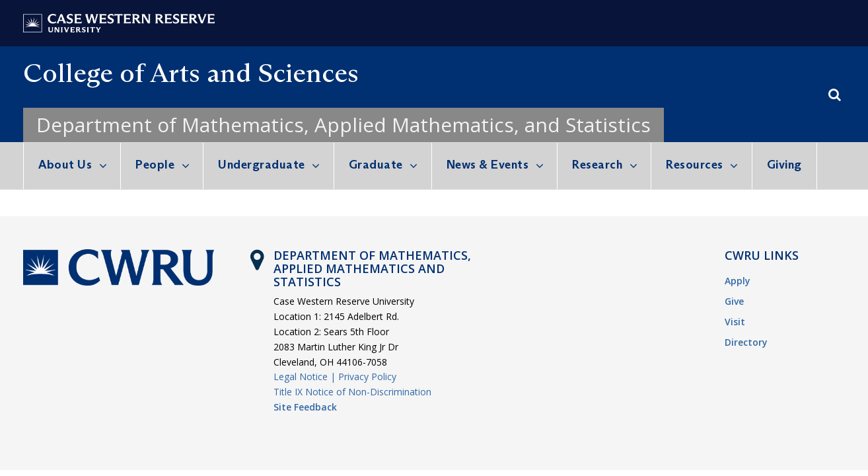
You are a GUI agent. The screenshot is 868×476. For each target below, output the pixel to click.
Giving (784, 165)
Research (597, 165)
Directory (746, 342)
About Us (65, 165)
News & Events (488, 165)
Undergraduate (262, 165)
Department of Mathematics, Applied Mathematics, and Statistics (344, 125)
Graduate (376, 165)
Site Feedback (305, 407)
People (155, 165)
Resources (695, 165)
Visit (735, 322)
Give (734, 301)
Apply (738, 281)
